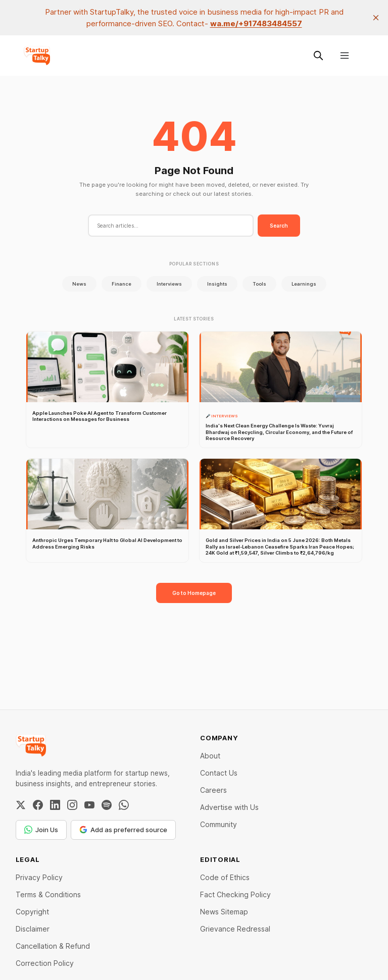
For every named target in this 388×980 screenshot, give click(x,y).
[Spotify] (107, 805)
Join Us (41, 830)
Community (219, 824)
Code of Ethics (225, 877)
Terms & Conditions (48, 894)
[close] (376, 18)
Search (279, 226)
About (210, 756)
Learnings (304, 284)
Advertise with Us (229, 807)
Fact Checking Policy (235, 894)
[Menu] (345, 56)
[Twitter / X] (21, 805)
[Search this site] (318, 56)
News (79, 284)
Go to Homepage (194, 593)
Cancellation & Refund (53, 946)
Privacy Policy (39, 877)
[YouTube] (89, 805)
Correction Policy (45, 963)
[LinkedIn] (55, 805)
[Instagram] (72, 805)
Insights (217, 284)
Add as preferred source (123, 830)
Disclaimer (33, 929)
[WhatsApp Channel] (124, 805)
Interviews (169, 284)
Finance (122, 284)
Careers (213, 790)
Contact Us (219, 773)
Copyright (32, 912)
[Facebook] (38, 805)
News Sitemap (224, 912)
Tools (259, 284)
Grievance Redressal (235, 929)
